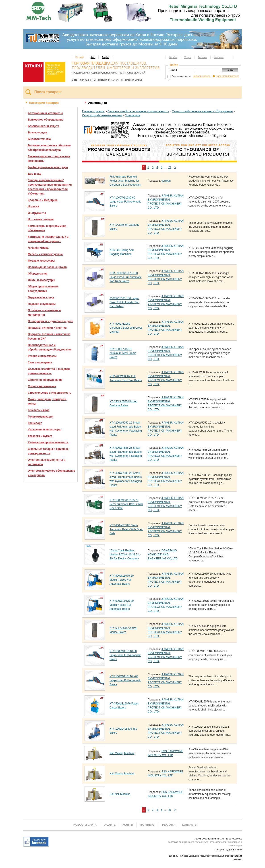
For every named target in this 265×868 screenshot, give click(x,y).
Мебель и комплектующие (45, 254)
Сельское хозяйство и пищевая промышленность (49, 371)
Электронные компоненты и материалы (47, 462)
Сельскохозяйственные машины (102, 115)
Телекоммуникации (41, 417)
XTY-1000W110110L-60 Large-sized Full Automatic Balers (125, 680)
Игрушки (34, 207)
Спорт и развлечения (42, 386)
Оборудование (38, 274)
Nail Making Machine (122, 753)
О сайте (173, 57)
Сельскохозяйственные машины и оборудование (202, 111)
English (106, 57)
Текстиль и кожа (39, 410)
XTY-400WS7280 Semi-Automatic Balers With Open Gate (126, 529)
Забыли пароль (202, 76)
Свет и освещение (40, 362)
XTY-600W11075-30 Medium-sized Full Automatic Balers (122, 605)
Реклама (203, 57)
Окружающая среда (41, 297)
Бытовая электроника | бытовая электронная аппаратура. (49, 148)
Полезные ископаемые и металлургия (44, 313)
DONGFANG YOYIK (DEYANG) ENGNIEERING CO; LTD (163, 555)
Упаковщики (133, 115)
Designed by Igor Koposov (229, 850)
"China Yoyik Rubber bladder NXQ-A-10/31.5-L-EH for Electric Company (125, 555)
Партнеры (148, 825)
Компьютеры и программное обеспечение (47, 228)
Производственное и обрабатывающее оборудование (50, 347)
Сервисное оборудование (45, 380)
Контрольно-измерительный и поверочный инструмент (48, 239)
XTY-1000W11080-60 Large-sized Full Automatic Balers (125, 202)
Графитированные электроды (48, 167)
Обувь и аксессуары (41, 280)
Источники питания (41, 219)
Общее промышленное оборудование (43, 289)
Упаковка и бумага (40, 436)
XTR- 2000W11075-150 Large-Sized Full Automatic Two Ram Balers (125, 277)
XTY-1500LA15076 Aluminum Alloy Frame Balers (123, 353)
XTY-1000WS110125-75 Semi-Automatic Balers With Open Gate (126, 504)
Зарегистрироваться (228, 76)
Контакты (219, 57)
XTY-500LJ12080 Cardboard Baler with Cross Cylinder (126, 328)
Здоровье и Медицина (43, 200)
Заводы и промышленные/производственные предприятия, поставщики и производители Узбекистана (50, 187)
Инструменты (37, 213)
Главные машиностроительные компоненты (49, 159)
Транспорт (35, 423)
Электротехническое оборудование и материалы (51, 473)
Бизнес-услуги (37, 133)
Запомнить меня (179, 76)
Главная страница (93, 111)
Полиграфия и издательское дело (51, 321)
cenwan (166, 181)
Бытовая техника (39, 139)
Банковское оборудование (46, 120)
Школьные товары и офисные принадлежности (48, 451)
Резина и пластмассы (42, 356)
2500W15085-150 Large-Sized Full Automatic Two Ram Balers (124, 302)
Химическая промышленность (48, 442)
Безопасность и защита (43, 126)
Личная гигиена (38, 248)
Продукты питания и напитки (47, 328)
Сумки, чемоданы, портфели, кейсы (47, 401)
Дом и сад (35, 174)
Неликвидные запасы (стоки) (47, 267)
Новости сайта (85, 825)
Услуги (188, 57)
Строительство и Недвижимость (50, 393)
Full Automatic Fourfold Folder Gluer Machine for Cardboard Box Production (125, 181)
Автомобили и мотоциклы (45, 113)
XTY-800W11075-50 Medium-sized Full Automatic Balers (122, 580)
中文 (93, 57)
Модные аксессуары (41, 261)
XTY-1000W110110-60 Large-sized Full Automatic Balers (125, 655)
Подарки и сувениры (42, 304)
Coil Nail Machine (120, 794)
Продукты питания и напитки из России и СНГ (49, 336)
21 (170, 167)
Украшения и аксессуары (45, 430)
